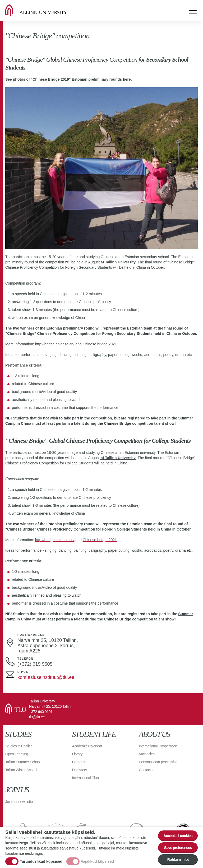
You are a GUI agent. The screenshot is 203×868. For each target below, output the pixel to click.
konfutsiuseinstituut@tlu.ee (46, 677)
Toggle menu (192, 11)
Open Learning (17, 754)
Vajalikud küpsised (97, 861)
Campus (79, 762)
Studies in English (19, 746)
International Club (86, 778)
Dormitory (80, 770)
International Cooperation (158, 746)
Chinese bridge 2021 (100, 344)
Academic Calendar (87, 746)
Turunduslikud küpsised (41, 861)
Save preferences (178, 848)
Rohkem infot (178, 860)
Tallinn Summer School (23, 762)
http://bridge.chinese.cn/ (55, 344)
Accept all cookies (178, 836)
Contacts (146, 770)
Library (77, 754)
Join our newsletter (20, 802)
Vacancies (147, 754)
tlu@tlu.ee (37, 717)
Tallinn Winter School (21, 770)
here (127, 79)
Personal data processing (158, 762)
